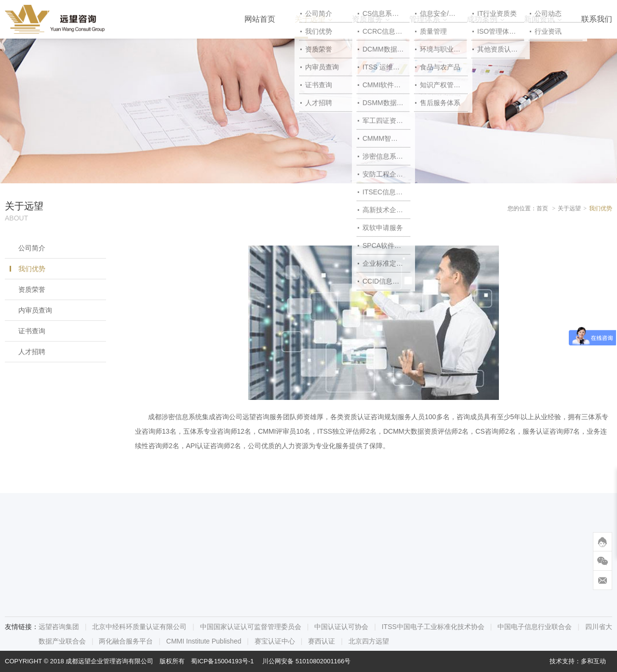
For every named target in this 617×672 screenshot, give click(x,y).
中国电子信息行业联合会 (535, 627)
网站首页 (260, 19)
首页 (542, 208)
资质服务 (367, 19)
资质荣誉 (32, 289)
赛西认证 (322, 641)
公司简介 (32, 248)
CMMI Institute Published (204, 641)
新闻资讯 (539, 19)
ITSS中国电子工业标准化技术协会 (433, 627)
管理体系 (425, 19)
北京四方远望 (369, 641)
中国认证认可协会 (341, 627)
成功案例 (482, 19)
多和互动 (593, 661)
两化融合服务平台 (126, 641)
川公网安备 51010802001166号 (306, 661)
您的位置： (522, 208)
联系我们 (597, 19)
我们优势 (32, 269)
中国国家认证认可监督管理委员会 (251, 627)
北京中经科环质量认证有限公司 (139, 627)
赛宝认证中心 (275, 641)
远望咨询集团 (59, 627)
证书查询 (32, 331)
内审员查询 (35, 310)
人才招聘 (32, 352)
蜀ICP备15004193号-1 (222, 661)
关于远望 (310, 19)
